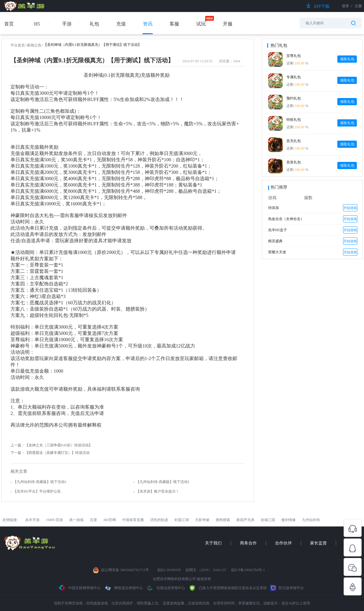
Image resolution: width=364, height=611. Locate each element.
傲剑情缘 (289, 520)
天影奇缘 (202, 520)
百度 (93, 520)
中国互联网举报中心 (80, 588)
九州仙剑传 (311, 520)
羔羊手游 (32, 520)
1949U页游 (54, 520)
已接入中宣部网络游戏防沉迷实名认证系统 (228, 588)
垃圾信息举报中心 (166, 588)
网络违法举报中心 (124, 588)
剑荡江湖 (182, 520)
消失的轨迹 (159, 520)
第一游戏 (76, 520)
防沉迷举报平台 (287, 588)
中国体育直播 (133, 520)
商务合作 (248, 543)
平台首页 (18, 45)
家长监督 (318, 543)
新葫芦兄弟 (245, 520)
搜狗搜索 (223, 520)
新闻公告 (34, 45)
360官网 (110, 520)
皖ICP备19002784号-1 (248, 570)
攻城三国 (268, 520)
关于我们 (213, 543)
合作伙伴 (283, 543)
